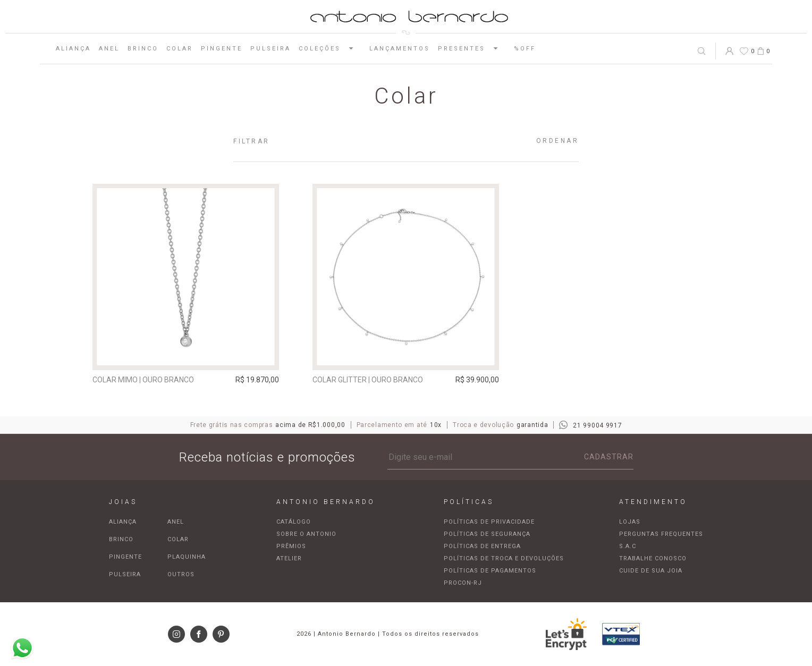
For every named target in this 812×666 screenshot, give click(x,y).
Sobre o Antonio (306, 534)
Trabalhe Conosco (653, 558)
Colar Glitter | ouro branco (368, 380)
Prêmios (291, 546)
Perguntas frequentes (661, 534)
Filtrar (252, 141)
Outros (181, 574)
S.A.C (628, 546)
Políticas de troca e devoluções (504, 558)
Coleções (330, 48)
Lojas (630, 522)
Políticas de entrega (482, 546)
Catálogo (294, 522)
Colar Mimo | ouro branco (143, 380)
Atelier (289, 558)
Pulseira (270, 49)
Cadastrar (609, 457)
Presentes (472, 48)
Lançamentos (400, 49)
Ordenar (558, 141)
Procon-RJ (463, 583)
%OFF (525, 49)
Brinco (143, 49)
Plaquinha (187, 557)
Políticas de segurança (487, 534)
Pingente (222, 49)
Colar (180, 49)
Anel (109, 49)
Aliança (73, 49)
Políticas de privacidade (489, 522)
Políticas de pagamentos (490, 571)
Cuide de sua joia (651, 571)
